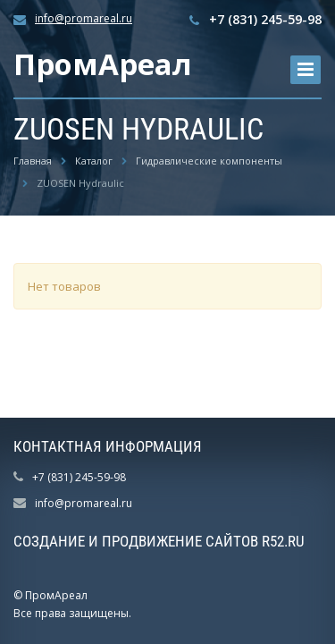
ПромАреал (103, 64)
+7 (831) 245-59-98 (265, 19)
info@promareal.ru (84, 18)
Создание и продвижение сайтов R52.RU (159, 541)
